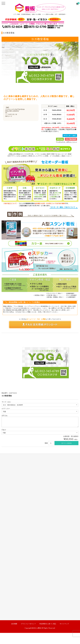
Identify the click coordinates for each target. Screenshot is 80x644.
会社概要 (14, 624)
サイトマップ (64, 624)
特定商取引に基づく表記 (48, 624)
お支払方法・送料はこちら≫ (67, 142)
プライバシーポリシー (28, 624)
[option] (13, 340)
